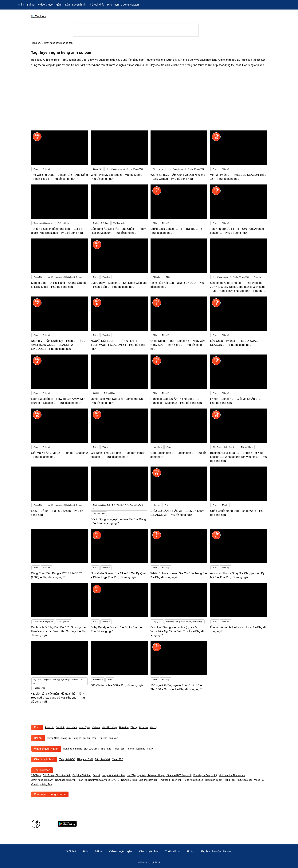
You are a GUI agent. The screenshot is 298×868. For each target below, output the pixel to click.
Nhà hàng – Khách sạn (113, 749)
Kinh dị (153, 727)
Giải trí (96, 775)
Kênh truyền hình (75, 5)
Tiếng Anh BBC (67, 759)
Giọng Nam (53, 738)
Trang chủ (36, 43)
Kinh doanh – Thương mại (232, 775)
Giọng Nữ (66, 738)
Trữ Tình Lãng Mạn (108, 738)
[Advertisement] (149, 96)
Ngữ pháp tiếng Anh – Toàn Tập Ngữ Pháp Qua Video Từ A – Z (87, 780)
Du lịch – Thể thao (82, 775)
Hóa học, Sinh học (73, 749)
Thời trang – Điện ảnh (171, 780)
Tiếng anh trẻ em (214, 780)
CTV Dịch (36, 775)
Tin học (130, 749)
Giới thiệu (72, 851)
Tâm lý (134, 727)
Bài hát (31, 5)
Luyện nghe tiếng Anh (42, 780)
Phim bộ (143, 727)
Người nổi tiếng (129, 780)
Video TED (118, 759)
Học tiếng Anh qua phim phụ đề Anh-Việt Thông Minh (164, 775)
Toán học (140, 749)
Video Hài (259, 780)
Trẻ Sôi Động (90, 738)
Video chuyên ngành (50, 5)
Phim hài (50, 727)
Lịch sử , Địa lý (92, 749)
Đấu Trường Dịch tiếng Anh (57, 775)
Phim (21, 5)
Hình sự (96, 727)
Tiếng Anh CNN (85, 759)
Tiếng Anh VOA (102, 759)
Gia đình (60, 727)
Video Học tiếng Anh (41, 784)
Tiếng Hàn (229, 780)
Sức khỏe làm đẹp (148, 780)
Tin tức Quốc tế (244, 780)
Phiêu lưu (124, 727)
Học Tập (131, 775)
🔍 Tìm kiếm (39, 16)
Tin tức (191, 851)
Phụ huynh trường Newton (123, 5)
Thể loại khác (96, 5)
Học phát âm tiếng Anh (113, 775)
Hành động (84, 727)
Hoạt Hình (72, 727)
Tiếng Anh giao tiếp (193, 780)
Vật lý (150, 749)
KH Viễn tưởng (109, 727)
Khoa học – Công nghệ (205, 775)
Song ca (77, 738)
